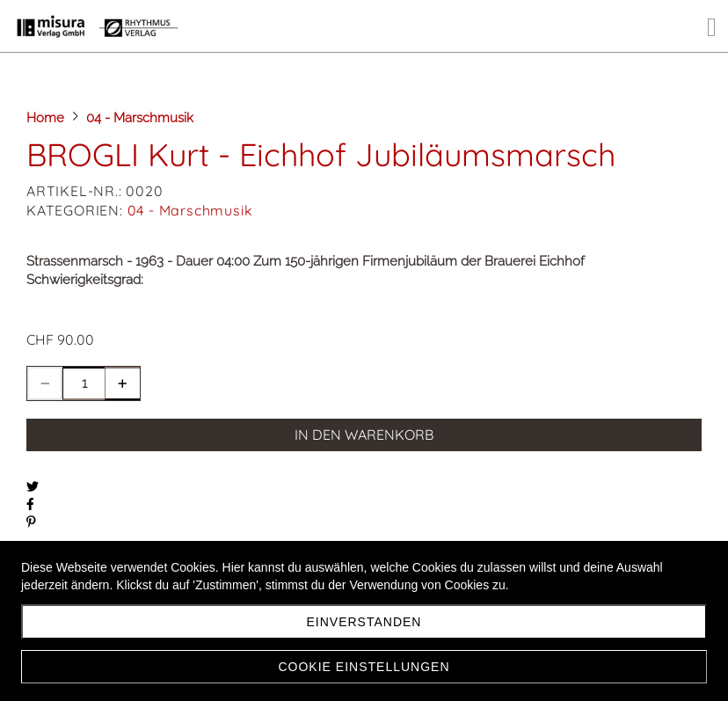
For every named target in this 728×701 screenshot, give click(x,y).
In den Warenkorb (364, 434)
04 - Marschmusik (190, 210)
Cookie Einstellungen (364, 667)
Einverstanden (364, 622)
